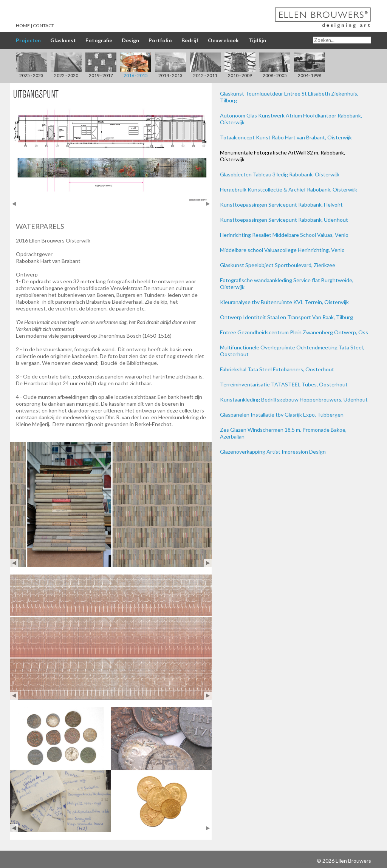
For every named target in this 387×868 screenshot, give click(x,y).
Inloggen (305, 861)
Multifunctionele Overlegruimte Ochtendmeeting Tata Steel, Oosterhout (292, 351)
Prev (14, 204)
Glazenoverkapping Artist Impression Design (273, 452)
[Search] (342, 40)
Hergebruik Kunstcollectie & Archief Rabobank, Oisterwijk (289, 189)
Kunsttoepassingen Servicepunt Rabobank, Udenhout (284, 220)
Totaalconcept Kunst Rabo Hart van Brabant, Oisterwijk (286, 137)
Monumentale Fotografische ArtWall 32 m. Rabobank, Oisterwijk (283, 156)
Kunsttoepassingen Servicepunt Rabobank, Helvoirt (281, 205)
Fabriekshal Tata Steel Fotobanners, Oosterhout (277, 369)
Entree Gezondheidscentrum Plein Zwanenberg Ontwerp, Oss (294, 332)
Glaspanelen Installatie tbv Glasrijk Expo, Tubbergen (282, 415)
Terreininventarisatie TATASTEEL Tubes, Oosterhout (284, 384)
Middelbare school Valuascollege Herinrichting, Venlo (282, 250)
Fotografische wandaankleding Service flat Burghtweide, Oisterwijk (287, 283)
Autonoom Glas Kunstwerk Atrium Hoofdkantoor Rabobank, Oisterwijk (291, 119)
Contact (43, 25)
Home (23, 25)
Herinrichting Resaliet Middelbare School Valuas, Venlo (284, 235)
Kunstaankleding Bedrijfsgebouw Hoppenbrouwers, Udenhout (294, 399)
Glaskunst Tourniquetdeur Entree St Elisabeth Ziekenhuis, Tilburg (289, 97)
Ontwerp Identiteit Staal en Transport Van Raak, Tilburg (286, 317)
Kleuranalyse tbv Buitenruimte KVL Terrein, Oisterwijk (284, 302)
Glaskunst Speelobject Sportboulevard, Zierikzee (278, 265)
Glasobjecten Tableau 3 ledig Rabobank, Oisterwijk (280, 174)
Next (208, 204)
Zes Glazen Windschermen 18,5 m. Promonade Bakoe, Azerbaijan (283, 433)
